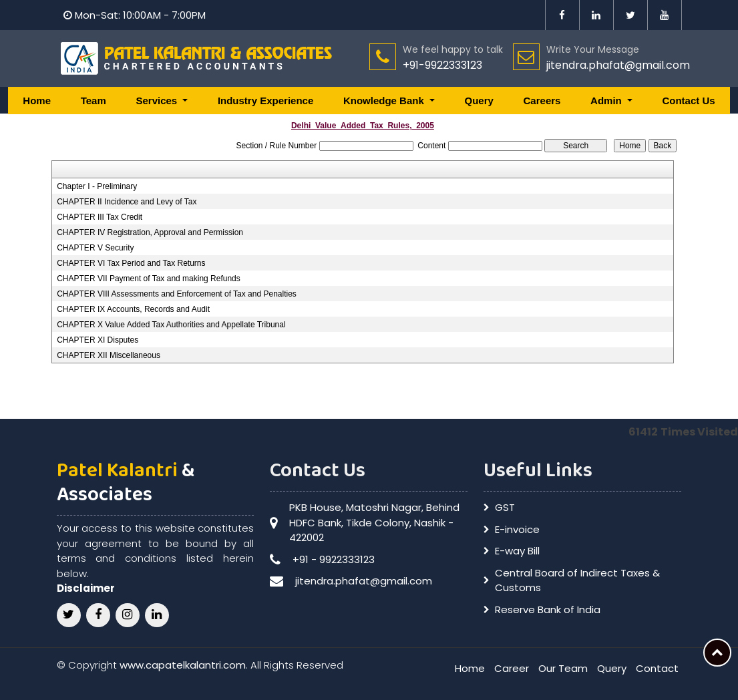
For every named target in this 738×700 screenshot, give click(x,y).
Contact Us (688, 101)
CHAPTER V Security (95, 248)
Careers (542, 101)
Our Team (563, 668)
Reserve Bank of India (548, 609)
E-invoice (517, 529)
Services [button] (158, 101)
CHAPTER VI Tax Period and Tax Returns (131, 263)
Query (479, 101)
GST (505, 507)
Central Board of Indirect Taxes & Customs (577, 580)
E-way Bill (517, 551)
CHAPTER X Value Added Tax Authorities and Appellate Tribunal (171, 325)
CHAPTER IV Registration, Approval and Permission (150, 232)
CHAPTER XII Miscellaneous (109, 355)
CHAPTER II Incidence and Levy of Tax (127, 202)
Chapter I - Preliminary (97, 186)
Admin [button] (607, 101)
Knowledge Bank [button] (385, 101)
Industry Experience (265, 101)
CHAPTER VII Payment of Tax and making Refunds (149, 279)
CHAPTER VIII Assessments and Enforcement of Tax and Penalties (177, 294)
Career (512, 668)
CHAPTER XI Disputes (98, 340)
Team (94, 101)
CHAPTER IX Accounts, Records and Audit (133, 309)
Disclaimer (86, 588)
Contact (657, 668)
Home (37, 101)
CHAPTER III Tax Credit (100, 217)
